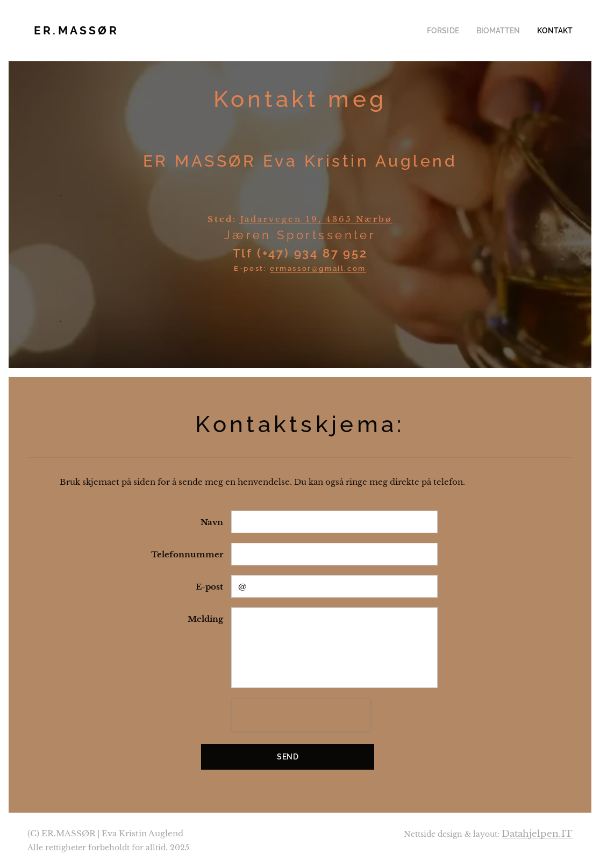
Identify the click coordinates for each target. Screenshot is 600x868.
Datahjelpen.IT (537, 834)
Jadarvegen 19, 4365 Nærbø (316, 219)
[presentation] (301, 715)
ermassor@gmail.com (318, 268)
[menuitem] (454, 31)
